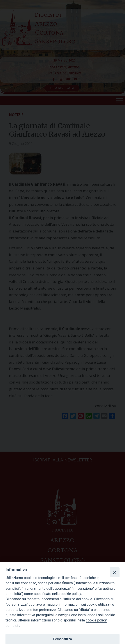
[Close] (114, 572)
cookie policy (96, 620)
